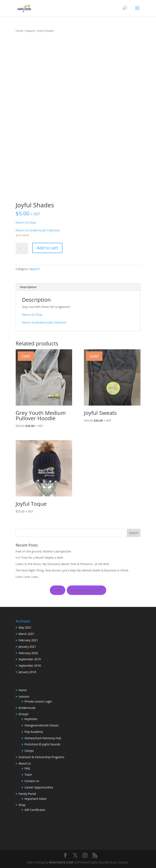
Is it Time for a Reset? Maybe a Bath (40, 558)
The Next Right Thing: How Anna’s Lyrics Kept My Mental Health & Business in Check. (72, 570)
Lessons (24, 696)
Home (19, 31)
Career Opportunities (39, 787)
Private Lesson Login (38, 701)
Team (28, 775)
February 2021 (28, 640)
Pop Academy (34, 732)
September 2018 (30, 666)
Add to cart (47, 248)
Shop (58, 590)
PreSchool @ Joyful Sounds (42, 744)
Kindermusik (27, 708)
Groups (24, 714)
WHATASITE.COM (61, 862)
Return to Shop (26, 222)
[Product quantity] (22, 249)
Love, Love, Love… (28, 577)
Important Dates (36, 799)
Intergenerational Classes (42, 725)
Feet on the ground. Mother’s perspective (43, 551)
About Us (25, 763)
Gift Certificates (35, 810)
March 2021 (27, 634)
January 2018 (27, 672)
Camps (29, 751)
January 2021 (27, 647)
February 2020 (28, 653)
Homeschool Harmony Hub (43, 738)
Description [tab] (28, 287)
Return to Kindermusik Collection (38, 230)
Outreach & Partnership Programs (42, 757)
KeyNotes (31, 719)
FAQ (27, 768)
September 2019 (30, 659)
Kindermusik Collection (86, 590)
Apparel (30, 31)
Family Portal (27, 794)
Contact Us (32, 781)
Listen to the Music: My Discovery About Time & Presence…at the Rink (63, 564)
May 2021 (25, 627)
